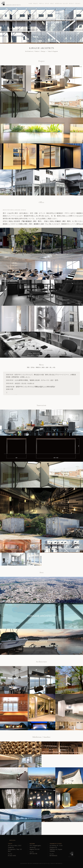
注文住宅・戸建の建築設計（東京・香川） (28, 221)
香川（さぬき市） (42, 355)
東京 (26, 224)
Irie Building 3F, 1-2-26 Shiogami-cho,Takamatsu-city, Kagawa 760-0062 (56, 848)
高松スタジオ (52, 355)
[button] (4, 25)
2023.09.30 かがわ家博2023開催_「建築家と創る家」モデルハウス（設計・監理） (33, 380)
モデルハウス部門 (12, 395)
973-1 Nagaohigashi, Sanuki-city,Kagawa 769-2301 (35, 847)
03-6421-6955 (12, 856)
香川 (31, 224)
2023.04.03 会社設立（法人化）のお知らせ (20, 383)
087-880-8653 (53, 856)
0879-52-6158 (33, 854)
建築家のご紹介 (39, 224)
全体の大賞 (10, 389)
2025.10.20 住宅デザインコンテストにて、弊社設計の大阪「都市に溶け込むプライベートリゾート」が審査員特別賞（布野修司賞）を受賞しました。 (41, 376)
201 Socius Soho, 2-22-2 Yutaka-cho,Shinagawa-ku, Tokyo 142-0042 (15, 848)
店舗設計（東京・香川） (63, 221)
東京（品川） (31, 355)
